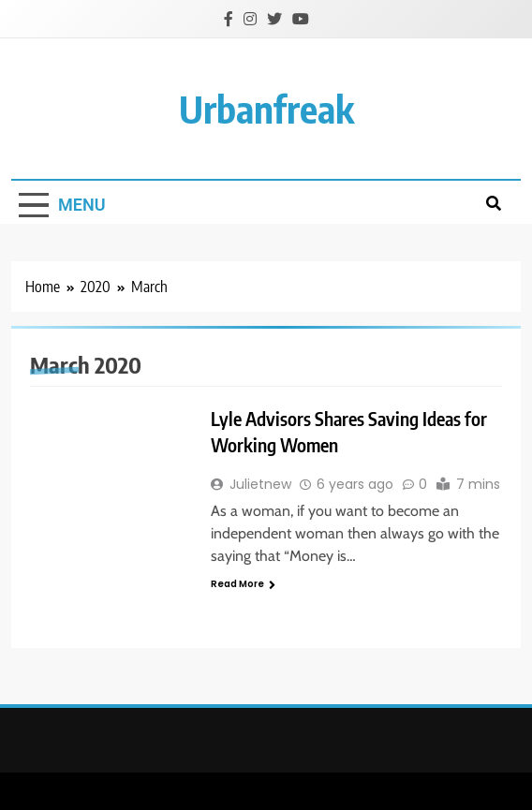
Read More (243, 584)
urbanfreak (266, 109)
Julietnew (260, 484)
